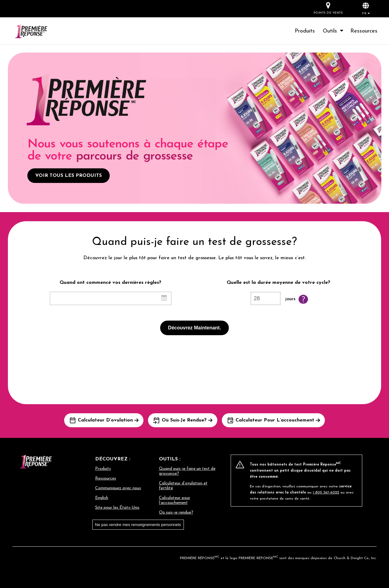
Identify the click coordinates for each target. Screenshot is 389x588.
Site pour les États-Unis (117, 508)
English (102, 498)
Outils (334, 31)
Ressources (364, 31)
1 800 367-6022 (326, 493)
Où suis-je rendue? (176, 512)
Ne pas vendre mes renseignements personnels (138, 525)
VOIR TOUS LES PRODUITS (69, 176)
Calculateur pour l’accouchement (175, 500)
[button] (366, 8)
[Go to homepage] (38, 32)
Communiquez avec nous (118, 488)
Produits (305, 31)
